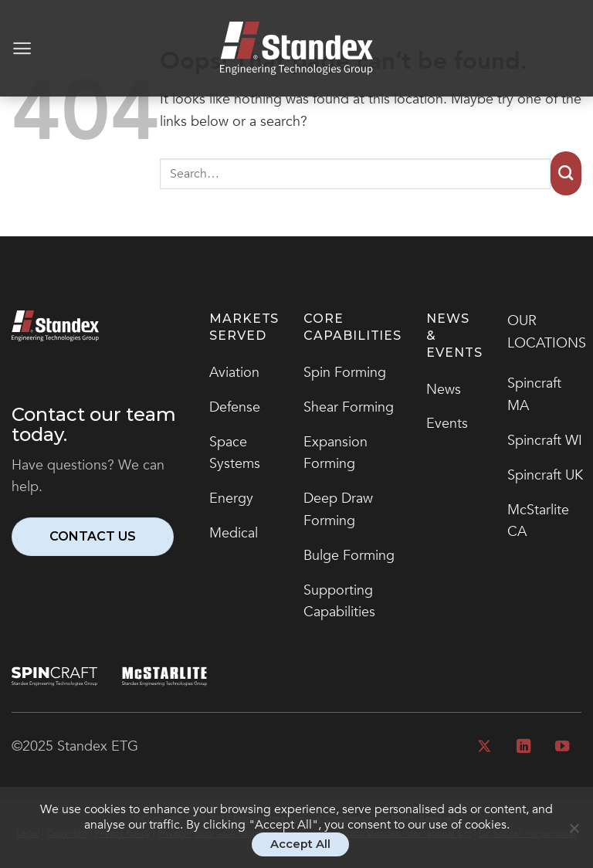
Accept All (300, 844)
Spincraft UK (545, 475)
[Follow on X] (484, 747)
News (444, 390)
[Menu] (22, 48)
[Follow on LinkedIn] (523, 747)
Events (447, 424)
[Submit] (566, 173)
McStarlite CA (538, 521)
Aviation (234, 373)
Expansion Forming (335, 453)
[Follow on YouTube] (562, 747)
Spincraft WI (545, 441)
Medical (234, 533)
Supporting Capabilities (339, 602)
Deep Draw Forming (338, 510)
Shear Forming (349, 407)
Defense (235, 407)
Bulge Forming (349, 556)
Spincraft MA (534, 395)
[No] (574, 835)
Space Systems (235, 453)
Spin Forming (345, 373)
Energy (231, 498)
